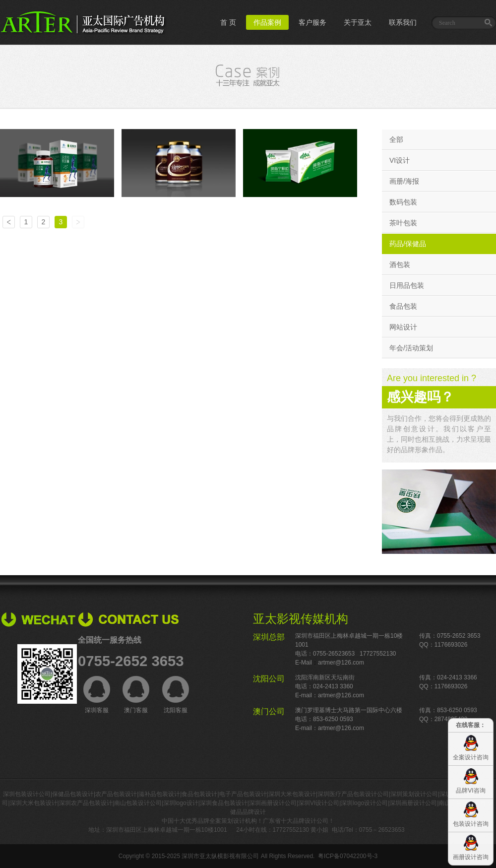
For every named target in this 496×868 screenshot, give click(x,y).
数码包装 (403, 202)
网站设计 (403, 327)
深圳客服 (97, 695)
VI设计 (400, 160)
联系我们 (403, 22)
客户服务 (312, 22)
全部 (396, 139)
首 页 (228, 22)
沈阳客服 (176, 695)
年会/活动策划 (411, 348)
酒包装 (400, 265)
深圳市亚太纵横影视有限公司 (220, 856)
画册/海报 (404, 181)
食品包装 (403, 306)
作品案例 (267, 22)
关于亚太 (358, 22)
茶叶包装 (403, 223)
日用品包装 (407, 285)
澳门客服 (136, 695)
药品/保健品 (408, 244)
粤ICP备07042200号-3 (348, 856)
